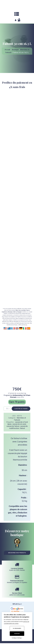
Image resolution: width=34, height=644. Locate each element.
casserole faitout (13, 426)
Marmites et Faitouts (20, 419)
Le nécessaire (17, 628)
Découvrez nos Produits (17, 553)
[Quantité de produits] (7, 409)
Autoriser (17, 634)
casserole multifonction (18, 427)
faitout (22, 428)
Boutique (15, 50)
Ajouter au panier (21, 409)
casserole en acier (19, 424)
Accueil (7, 50)
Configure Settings (17, 638)
